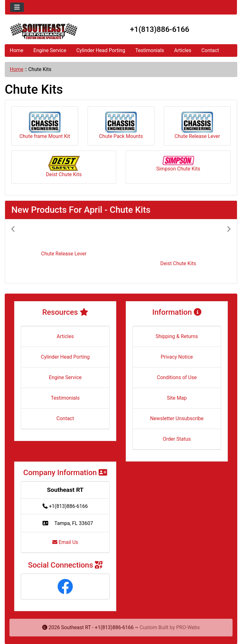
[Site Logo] (44, 31)
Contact (210, 50)
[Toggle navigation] (17, 7)
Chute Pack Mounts (121, 125)
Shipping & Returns (177, 336)
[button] (28, 251)
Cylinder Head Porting (101, 50)
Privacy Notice (177, 357)
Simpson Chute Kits (178, 164)
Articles (183, 50)
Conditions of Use (177, 377)
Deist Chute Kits (64, 167)
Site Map (177, 398)
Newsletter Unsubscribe (177, 418)
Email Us (65, 542)
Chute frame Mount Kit (45, 125)
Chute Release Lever (197, 125)
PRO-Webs (188, 627)
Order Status (177, 439)
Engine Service (50, 50)
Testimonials (150, 50)
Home (17, 50)
